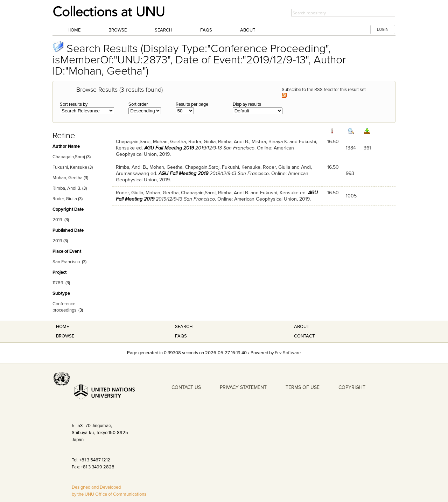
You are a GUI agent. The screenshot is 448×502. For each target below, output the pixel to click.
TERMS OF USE (303, 387)
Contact (304, 336)
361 (367, 148)
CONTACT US (186, 387)
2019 (57, 220)
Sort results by (74, 104)
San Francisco (66, 262)
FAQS (181, 336)
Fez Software (288, 353)
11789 (58, 283)
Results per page (192, 104)
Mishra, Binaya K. (270, 142)
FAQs (206, 30)
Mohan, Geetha (68, 178)
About (248, 30)
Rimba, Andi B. (67, 188)
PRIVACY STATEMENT (243, 387)
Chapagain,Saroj (69, 157)
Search (163, 30)
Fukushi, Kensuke (70, 167)
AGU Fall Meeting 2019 (169, 148)
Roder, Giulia (65, 199)
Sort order (138, 104)
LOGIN (383, 30)
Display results (247, 104)
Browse (118, 30)
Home (74, 30)
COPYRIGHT (352, 387)
